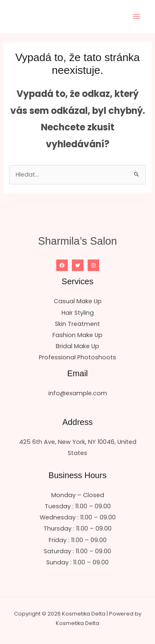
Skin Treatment (77, 324)
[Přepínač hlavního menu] (136, 17)
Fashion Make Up (77, 335)
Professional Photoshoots (77, 357)
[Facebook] (62, 265)
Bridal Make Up (77, 346)
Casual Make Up (78, 301)
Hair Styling (78, 313)
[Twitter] (78, 265)
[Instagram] (93, 265)
